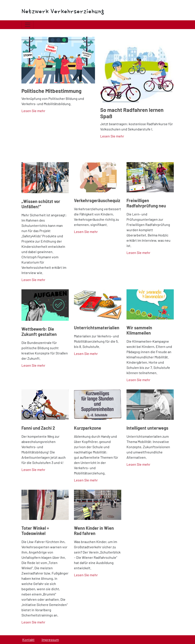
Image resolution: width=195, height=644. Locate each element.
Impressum (50, 640)
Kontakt (28, 640)
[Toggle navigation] (28, 25)
